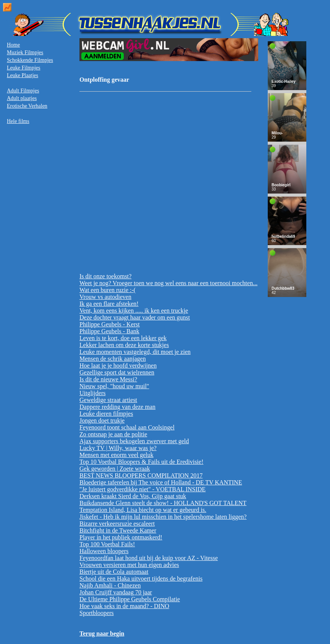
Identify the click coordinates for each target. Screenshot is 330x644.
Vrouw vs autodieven (105, 297)
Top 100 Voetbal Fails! (107, 544)
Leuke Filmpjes (24, 68)
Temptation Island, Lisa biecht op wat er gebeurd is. (143, 510)
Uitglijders (92, 393)
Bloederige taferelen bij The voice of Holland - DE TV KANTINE (161, 482)
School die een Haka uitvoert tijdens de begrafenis (141, 579)
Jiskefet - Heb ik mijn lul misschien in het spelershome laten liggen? (163, 517)
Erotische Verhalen (27, 106)
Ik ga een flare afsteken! (109, 304)
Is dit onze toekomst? (105, 276)
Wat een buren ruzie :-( (108, 290)
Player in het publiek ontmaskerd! (121, 537)
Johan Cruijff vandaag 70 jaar (116, 592)
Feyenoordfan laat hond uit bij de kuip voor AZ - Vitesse (149, 558)
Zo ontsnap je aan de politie (113, 434)
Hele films (18, 121)
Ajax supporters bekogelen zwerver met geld (134, 441)
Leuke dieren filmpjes (106, 414)
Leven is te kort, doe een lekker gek (123, 338)
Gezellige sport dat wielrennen (117, 372)
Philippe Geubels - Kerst (110, 324)
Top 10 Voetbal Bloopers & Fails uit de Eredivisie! (141, 462)
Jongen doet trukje (102, 420)
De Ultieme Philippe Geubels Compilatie (130, 599)
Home (13, 45)
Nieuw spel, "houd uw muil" (114, 386)
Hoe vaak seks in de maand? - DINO (124, 606)
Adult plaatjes (22, 98)
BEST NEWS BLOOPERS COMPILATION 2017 (141, 475)
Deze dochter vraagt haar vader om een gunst (135, 317)
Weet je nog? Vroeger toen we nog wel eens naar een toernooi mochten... (168, 283)
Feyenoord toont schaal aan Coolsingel (127, 427)
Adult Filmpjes (23, 91)
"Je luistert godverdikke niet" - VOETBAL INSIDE (142, 489)
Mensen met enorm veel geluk (116, 455)
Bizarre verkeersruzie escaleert (117, 524)
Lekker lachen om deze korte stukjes (124, 345)
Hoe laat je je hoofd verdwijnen (118, 366)
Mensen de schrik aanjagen (113, 359)
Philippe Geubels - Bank (109, 331)
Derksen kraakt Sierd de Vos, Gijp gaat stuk (133, 496)
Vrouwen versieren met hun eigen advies (129, 565)
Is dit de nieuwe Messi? (108, 379)
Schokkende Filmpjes (30, 60)
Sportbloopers (97, 613)
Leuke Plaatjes (23, 75)
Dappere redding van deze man (117, 407)
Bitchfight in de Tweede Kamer (118, 530)
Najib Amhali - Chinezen (110, 585)
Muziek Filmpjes (25, 52)
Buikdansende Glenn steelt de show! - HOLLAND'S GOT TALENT (163, 503)
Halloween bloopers (104, 551)
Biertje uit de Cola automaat (114, 572)
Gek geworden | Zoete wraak (115, 469)
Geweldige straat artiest (108, 400)
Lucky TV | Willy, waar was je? (118, 448)
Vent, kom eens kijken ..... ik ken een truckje (134, 311)
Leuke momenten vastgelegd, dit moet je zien (135, 352)
